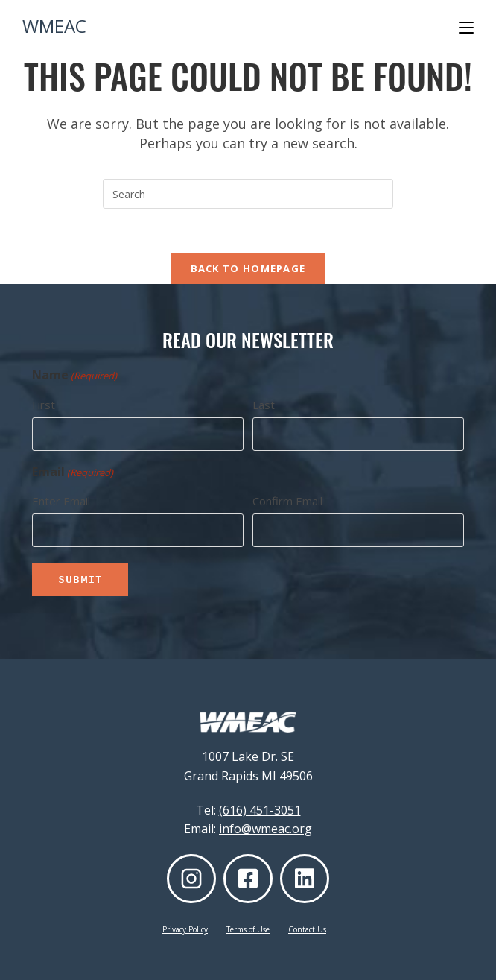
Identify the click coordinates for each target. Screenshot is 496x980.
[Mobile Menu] (466, 28)
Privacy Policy (185, 929)
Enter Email (61, 501)
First (44, 405)
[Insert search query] (248, 194)
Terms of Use (248, 929)
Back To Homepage (248, 268)
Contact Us (307, 929)
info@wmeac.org (266, 829)
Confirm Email (287, 501)
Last (264, 405)
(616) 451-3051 (260, 810)
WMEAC (54, 26)
